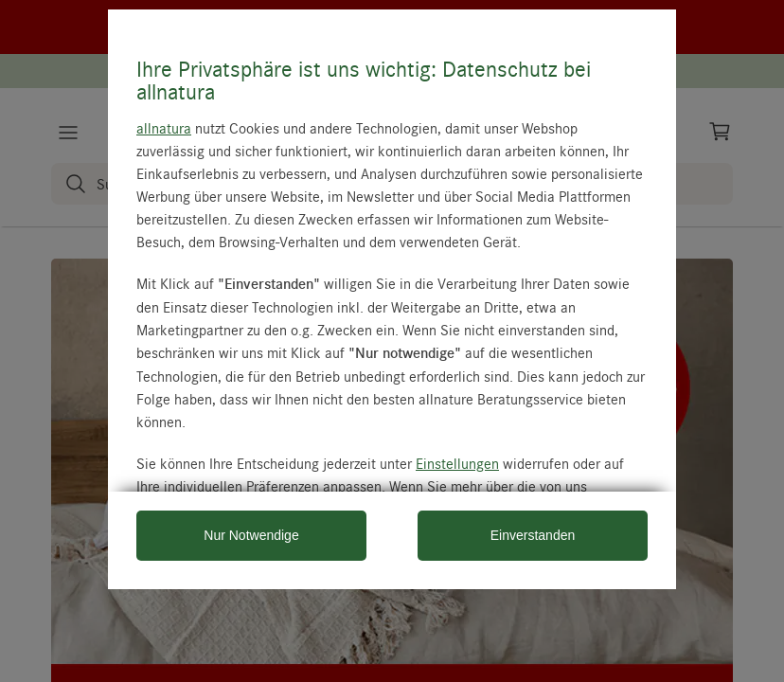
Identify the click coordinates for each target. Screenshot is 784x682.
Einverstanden (533, 535)
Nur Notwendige (251, 535)
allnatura (164, 128)
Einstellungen (457, 463)
